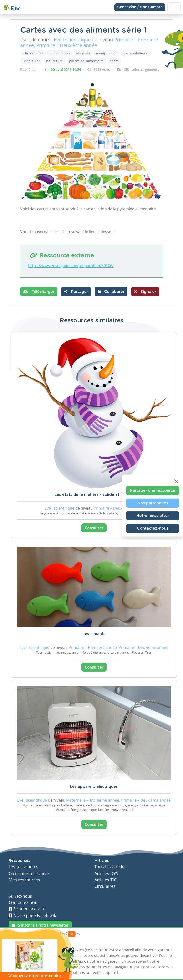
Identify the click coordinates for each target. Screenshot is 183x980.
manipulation (107, 53)
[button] (111, 292)
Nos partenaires (153, 503)
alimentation (60, 53)
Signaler (145, 292)
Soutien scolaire (27, 909)
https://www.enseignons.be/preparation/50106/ (71, 266)
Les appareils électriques (94, 787)
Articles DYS (106, 873)
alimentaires (33, 53)
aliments (83, 53)
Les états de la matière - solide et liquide (94, 495)
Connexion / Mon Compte (140, 7)
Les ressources (23, 867)
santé (114, 61)
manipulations (135, 53)
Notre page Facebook (32, 915)
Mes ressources (24, 880)
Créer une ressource (29, 873)
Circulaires (105, 886)
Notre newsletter (153, 516)
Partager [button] (76, 292)
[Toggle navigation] (174, 7)
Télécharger (39, 292)
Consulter (94, 528)
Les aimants (94, 634)
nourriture (55, 61)
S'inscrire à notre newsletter (40, 925)
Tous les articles (110, 867)
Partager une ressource (153, 490)
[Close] (176, 481)
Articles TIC (105, 880)
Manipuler (32, 61)
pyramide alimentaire (86, 61)
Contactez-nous (153, 528)
